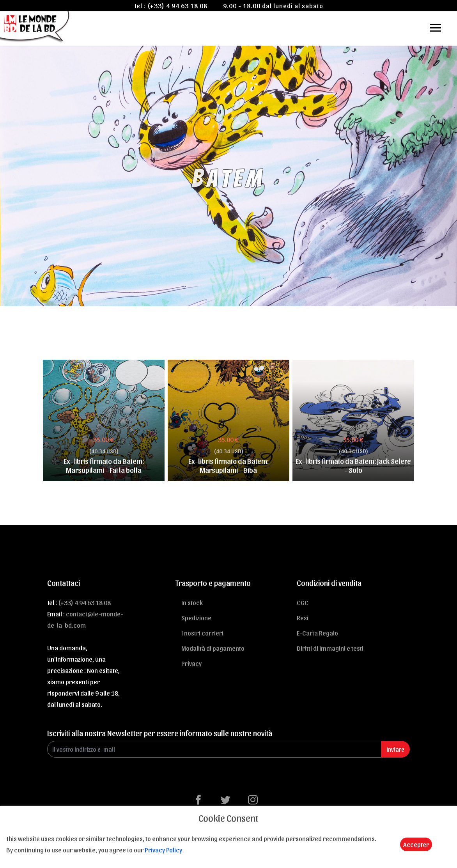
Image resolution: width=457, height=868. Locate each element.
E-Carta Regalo (317, 633)
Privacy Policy (163, 850)
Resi (303, 618)
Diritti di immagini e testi (330, 648)
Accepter (416, 844)
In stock (192, 602)
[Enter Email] (214, 749)
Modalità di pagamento (213, 648)
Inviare (395, 749)
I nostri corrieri (202, 633)
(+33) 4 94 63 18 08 (177, 5)
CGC (303, 602)
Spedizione (196, 618)
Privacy (191, 663)
